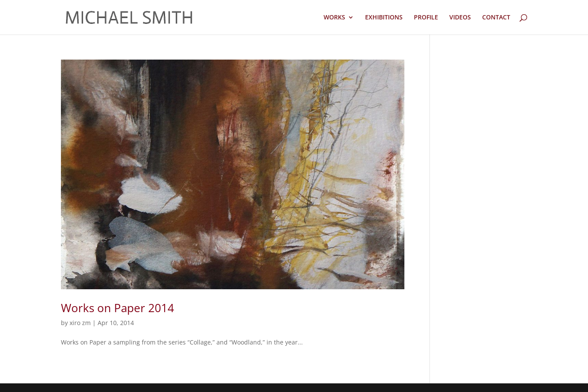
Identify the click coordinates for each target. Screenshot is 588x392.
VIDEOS (460, 18)
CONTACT (496, 18)
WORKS (334, 18)
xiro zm (80, 323)
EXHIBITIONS (384, 18)
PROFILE (426, 18)
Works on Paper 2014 (118, 308)
